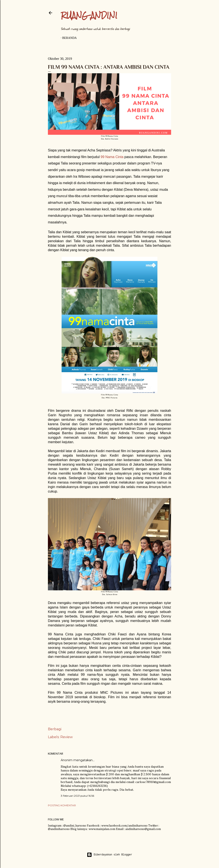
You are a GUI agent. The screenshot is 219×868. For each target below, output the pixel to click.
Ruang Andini (89, 15)
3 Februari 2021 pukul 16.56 (77, 796)
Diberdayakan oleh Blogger (109, 855)
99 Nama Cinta (112, 157)
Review (67, 737)
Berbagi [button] (55, 729)
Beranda (70, 38)
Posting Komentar (62, 805)
